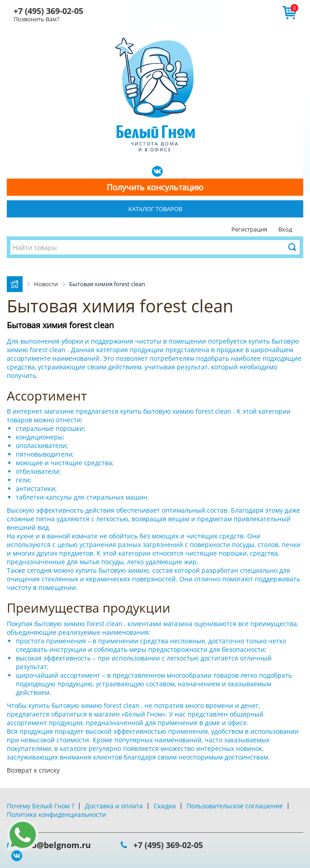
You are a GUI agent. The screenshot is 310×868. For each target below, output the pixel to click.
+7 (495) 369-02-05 (48, 11)
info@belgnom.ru (56, 845)
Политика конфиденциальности (56, 814)
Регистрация (249, 229)
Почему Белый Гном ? (40, 806)
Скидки (165, 806)
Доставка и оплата (114, 806)
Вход (285, 229)
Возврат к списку (33, 770)
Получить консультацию (155, 187)
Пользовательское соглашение (235, 806)
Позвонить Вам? (37, 19)
